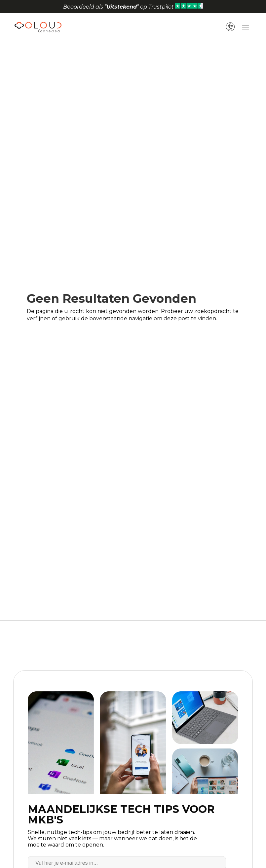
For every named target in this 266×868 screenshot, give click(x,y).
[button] (231, 20)
